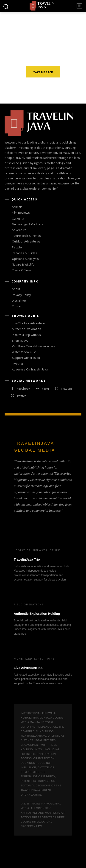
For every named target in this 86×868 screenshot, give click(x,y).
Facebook (24, 389)
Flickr (46, 389)
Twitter (21, 396)
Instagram (68, 389)
